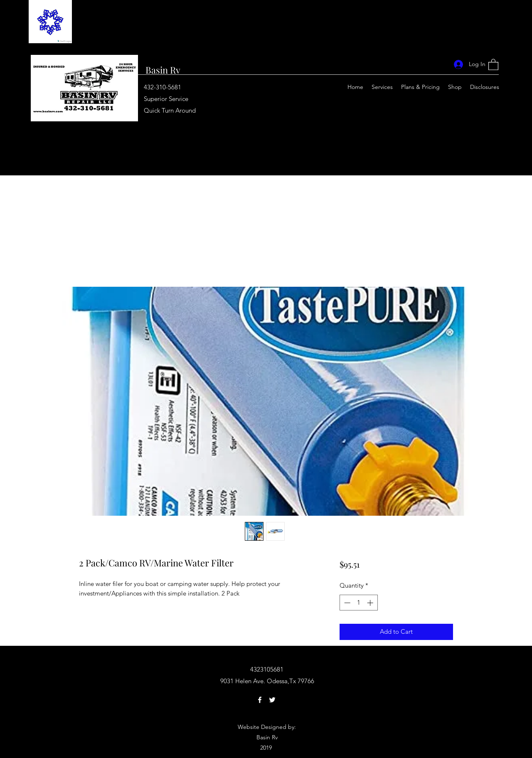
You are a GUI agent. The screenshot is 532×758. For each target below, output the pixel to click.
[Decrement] (346, 603)
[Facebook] (260, 700)
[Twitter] (272, 700)
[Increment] (371, 603)
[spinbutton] (358, 603)
